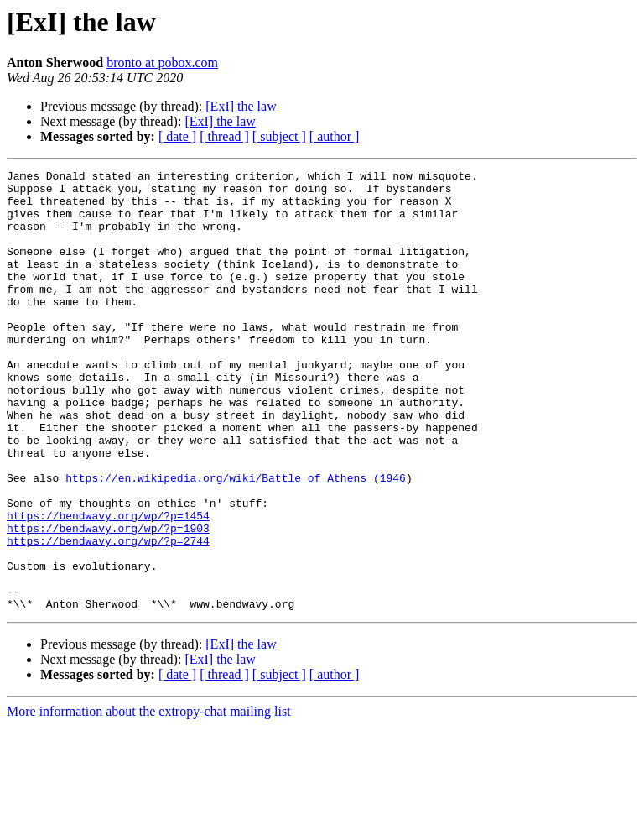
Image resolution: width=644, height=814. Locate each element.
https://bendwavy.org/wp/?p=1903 (108, 601)
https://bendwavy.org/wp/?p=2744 (108, 616)
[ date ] (177, 136)
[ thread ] (224, 136)
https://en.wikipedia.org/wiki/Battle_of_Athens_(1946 (236, 540)
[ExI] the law (241, 106)
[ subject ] (279, 136)
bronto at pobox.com (162, 63)
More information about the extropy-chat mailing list (149, 799)
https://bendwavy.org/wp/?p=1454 (108, 586)
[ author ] (335, 136)
